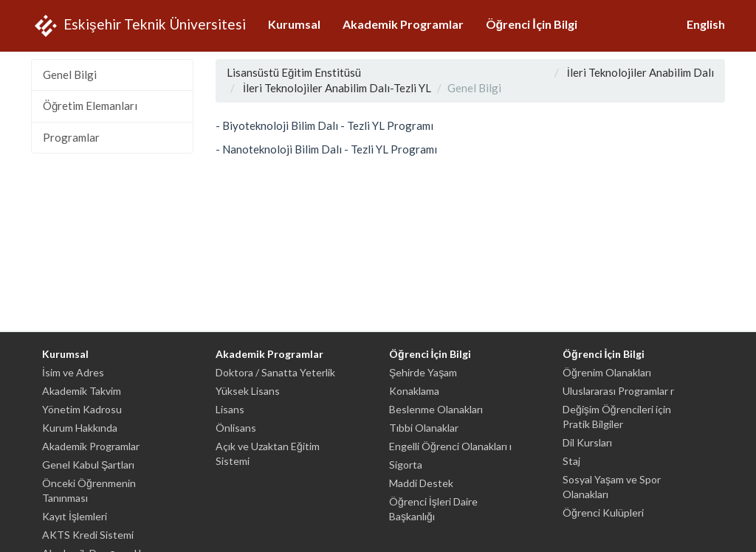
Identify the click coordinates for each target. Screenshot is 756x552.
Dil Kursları (587, 442)
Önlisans (236, 428)
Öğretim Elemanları (90, 106)
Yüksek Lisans (248, 391)
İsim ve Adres (73, 372)
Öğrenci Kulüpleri (603, 513)
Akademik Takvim (82, 391)
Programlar (71, 137)
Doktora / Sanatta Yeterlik (275, 372)
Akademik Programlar (403, 24)
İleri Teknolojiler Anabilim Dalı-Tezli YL (337, 88)
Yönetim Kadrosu (82, 409)
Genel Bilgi (70, 75)
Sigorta (406, 465)
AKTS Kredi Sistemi (88, 535)
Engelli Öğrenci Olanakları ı (450, 446)
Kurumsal (294, 24)
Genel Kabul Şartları (88, 465)
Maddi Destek (421, 483)
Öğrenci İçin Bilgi (532, 24)
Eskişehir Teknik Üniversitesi (138, 26)
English (706, 24)
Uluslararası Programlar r (618, 391)
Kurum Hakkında (80, 428)
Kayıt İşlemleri (75, 516)
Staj (571, 461)
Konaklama (414, 391)
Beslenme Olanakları (436, 409)
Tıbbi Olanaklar (424, 428)
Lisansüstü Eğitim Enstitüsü (294, 72)
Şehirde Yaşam (423, 372)
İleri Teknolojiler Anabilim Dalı (640, 72)
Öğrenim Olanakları (607, 372)
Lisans (230, 409)
